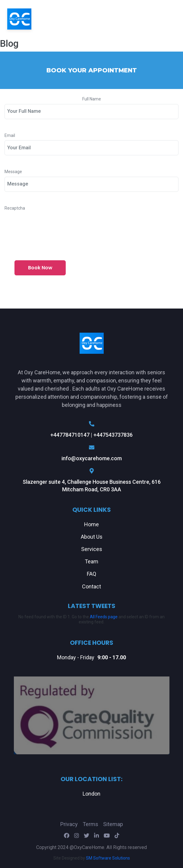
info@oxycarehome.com (92, 453)
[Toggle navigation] (168, 19)
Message (13, 172)
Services (92, 549)
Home (91, 524)
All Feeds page (104, 617)
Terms (90, 824)
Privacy (69, 824)
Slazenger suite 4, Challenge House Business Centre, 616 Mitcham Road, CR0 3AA (92, 480)
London (91, 794)
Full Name (92, 99)
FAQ (91, 574)
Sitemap (113, 824)
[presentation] (50, 225)
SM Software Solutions (108, 858)
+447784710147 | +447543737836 (92, 429)
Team (91, 561)
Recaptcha (15, 208)
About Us (92, 537)
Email (10, 136)
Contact (91, 586)
